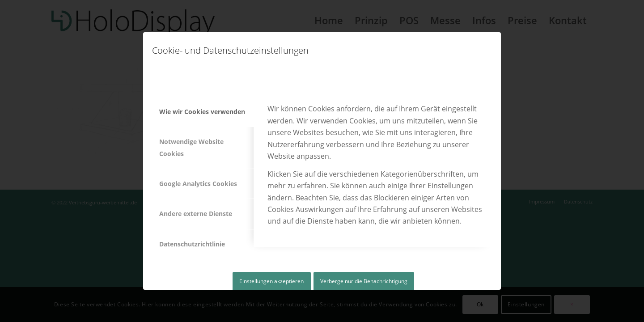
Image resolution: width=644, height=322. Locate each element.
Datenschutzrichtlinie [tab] (192, 244)
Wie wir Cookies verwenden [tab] (202, 112)
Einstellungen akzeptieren (271, 281)
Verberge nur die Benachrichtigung (364, 281)
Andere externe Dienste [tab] (196, 214)
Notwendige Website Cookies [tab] (191, 147)
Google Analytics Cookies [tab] (198, 184)
